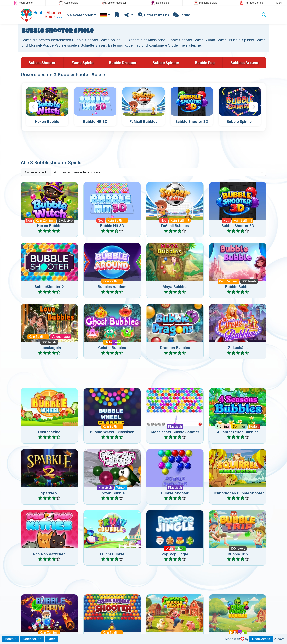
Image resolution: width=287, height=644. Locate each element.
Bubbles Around (244, 63)
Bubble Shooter (42, 63)
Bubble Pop (205, 63)
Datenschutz (32, 639)
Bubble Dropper (123, 63)
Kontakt (11, 639)
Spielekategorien (79, 15)
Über (51, 639)
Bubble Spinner (166, 63)
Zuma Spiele (82, 63)
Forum (181, 15)
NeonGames (261, 639)
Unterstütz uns (153, 15)
